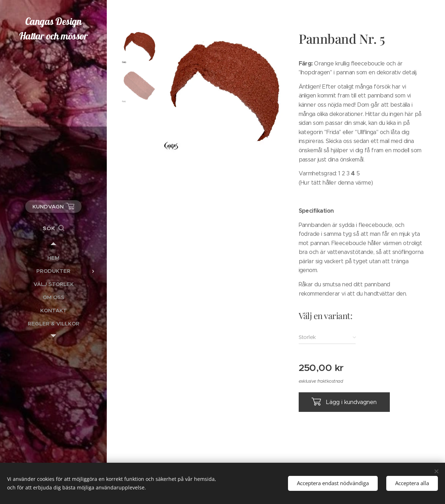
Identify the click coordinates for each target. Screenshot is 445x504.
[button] (53, 228)
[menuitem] (53, 258)
